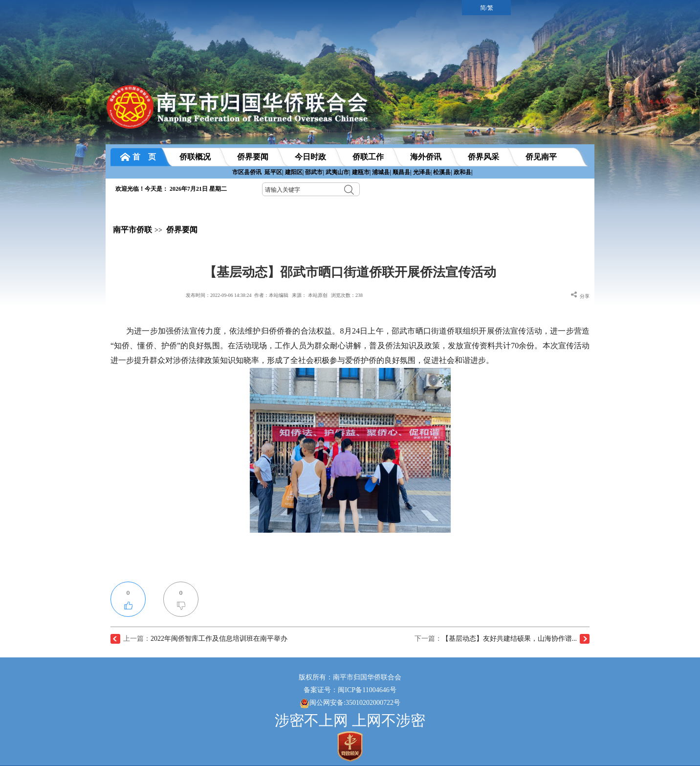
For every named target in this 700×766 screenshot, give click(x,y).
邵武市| (315, 172)
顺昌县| (402, 172)
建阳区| (295, 172)
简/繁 (487, 8)
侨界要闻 (182, 230)
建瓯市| (361, 172)
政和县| (463, 172)
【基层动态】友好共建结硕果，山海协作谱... (510, 639)
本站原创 (318, 295)
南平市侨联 (132, 230)
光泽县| (423, 172)
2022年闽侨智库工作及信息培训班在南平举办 (219, 639)
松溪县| (443, 172)
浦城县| (382, 172)
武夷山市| (338, 172)
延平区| (274, 172)
